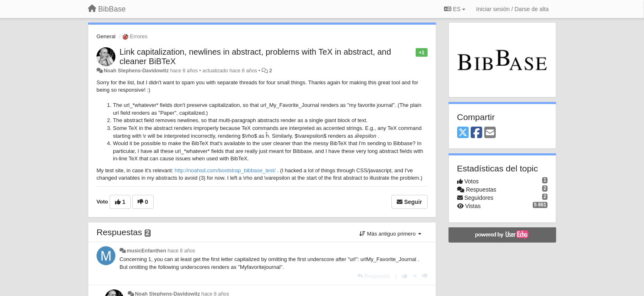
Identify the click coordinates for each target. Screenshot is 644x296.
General (106, 36)
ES (455, 9)
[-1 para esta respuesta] (425, 276)
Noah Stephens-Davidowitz (136, 71)
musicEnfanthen (146, 251)
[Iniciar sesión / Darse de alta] (512, 9)
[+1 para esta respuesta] (405, 276)
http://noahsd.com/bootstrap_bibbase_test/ (225, 170)
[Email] (490, 133)
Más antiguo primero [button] (390, 234)
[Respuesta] (374, 276)
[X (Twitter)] (463, 133)
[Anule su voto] (415, 276)
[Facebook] (476, 133)
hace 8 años (181, 251)
